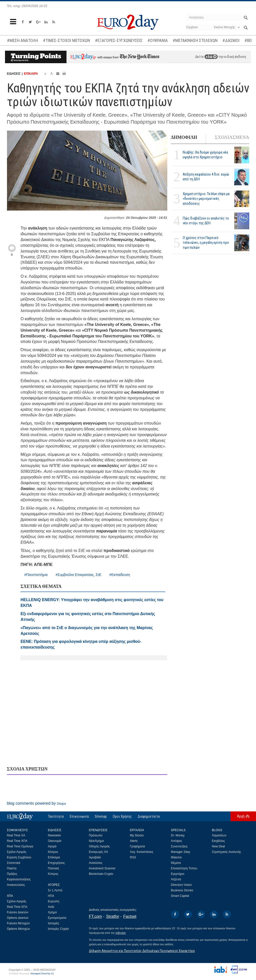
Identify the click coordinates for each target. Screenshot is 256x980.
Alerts (134, 841)
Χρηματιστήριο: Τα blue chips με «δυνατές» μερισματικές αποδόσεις (206, 199)
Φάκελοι (176, 857)
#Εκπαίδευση (120, 575)
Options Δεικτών (18, 918)
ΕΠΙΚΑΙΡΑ (31, 74)
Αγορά (52, 846)
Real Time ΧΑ (16, 835)
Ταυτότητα (56, 816)
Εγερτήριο (178, 874)
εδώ (211, 57)
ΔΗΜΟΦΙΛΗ (184, 137)
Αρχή (241, 816)
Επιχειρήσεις (56, 863)
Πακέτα (12, 868)
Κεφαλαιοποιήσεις (19, 879)
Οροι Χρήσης (122, 816)
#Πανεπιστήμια (36, 575)
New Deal (218, 846)
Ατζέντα (176, 879)
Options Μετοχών (18, 929)
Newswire (54, 835)
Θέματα (176, 863)
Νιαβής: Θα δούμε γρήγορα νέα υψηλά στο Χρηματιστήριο (205, 155)
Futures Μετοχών (18, 923)
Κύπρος (53, 874)
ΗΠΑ (51, 896)
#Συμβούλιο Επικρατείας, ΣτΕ (78, 575)
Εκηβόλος (218, 841)
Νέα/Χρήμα (96, 841)
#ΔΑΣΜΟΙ (231, 40)
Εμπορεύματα (57, 918)
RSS (133, 857)
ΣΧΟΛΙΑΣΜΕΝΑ (232, 137)
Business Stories (182, 890)
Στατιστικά (14, 863)
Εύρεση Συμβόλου (19, 857)
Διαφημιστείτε (149, 816)
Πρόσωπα (96, 835)
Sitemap (101, 816)
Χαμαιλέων (219, 835)
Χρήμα (52, 912)
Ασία (51, 907)
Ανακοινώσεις (16, 885)
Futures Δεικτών (18, 912)
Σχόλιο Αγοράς (17, 852)
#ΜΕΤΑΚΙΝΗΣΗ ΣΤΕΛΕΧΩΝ (195, 40)
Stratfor (112, 916)
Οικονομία (55, 841)
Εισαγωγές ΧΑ (99, 852)
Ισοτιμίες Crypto (58, 929)
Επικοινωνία (79, 816)
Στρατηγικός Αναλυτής (227, 852)
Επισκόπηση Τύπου (184, 868)
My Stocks (137, 835)
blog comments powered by (37, 803)
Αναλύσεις (96, 863)
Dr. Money (178, 835)
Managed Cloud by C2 (42, 974)
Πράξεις (12, 874)
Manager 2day (181, 852)
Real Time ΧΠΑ (17, 841)
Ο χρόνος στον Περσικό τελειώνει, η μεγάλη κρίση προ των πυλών (206, 243)
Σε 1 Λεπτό (55, 890)
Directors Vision (181, 885)
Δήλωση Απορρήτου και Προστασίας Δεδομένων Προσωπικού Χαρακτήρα (142, 951)
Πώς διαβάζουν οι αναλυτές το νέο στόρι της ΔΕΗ (206, 221)
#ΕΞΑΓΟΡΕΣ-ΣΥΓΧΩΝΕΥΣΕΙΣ (119, 40)
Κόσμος (53, 852)
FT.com (95, 916)
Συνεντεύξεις (179, 846)
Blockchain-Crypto (101, 874)
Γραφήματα (137, 846)
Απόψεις (177, 841)
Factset (130, 916)
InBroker (121, 933)
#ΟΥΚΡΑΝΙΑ (158, 40)
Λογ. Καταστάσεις (142, 852)
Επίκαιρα (54, 857)
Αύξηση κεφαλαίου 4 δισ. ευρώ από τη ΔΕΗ (206, 177)
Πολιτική (53, 868)
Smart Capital (180, 896)
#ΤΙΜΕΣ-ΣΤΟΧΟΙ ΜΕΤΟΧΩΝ (66, 40)
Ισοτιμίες (54, 923)
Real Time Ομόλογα (20, 846)
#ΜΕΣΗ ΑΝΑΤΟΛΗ (22, 40)
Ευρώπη (54, 901)
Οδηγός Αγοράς (99, 846)
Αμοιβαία (95, 857)
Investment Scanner (102, 868)
